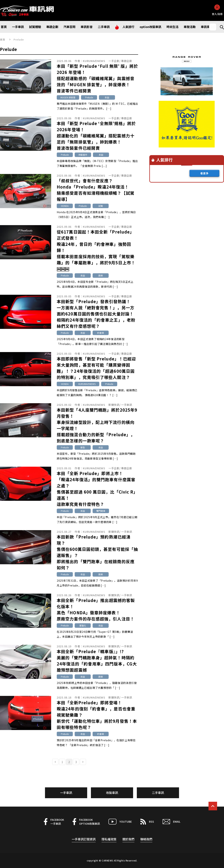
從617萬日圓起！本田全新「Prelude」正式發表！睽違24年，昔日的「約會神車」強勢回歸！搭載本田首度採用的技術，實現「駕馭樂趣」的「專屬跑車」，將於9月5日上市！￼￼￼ (96, 250)
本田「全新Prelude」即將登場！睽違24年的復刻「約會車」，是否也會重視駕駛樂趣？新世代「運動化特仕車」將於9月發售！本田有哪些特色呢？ (97, 715)
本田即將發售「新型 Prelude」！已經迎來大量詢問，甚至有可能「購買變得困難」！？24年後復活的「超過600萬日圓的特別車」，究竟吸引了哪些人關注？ (96, 368)
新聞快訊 (114, 405)
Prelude (89, 97)
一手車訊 (127, 405)
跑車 (101, 275)
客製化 (83, 625)
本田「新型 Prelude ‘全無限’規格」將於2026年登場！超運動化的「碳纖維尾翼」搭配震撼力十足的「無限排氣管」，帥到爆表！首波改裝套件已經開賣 (96, 136)
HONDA (65, 206)
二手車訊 (158, 793)
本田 (107, 97)
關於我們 (128, 839)
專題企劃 (127, 61)
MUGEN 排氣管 (68, 97)
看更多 (204, 173)
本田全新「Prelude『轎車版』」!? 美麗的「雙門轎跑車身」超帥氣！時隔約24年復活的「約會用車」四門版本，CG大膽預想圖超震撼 (97, 661)
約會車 (101, 333)
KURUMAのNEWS (94, 61)
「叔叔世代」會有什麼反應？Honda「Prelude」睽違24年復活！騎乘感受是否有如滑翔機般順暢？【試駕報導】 (96, 190)
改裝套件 (83, 155)
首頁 (3, 39)
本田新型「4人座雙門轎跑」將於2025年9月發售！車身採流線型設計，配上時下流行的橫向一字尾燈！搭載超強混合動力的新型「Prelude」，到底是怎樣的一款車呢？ (97, 425)
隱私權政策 (109, 839)
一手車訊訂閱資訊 (84, 839)
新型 (83, 447)
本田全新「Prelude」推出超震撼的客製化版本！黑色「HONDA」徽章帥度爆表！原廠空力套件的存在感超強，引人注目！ (96, 609)
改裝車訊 (112, 793)
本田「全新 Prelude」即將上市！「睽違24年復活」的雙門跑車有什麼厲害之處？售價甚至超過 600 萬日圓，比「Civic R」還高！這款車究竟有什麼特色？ (97, 489)
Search (220, 27)
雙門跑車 (101, 511)
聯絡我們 (146, 839)
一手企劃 (114, 61)
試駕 (101, 206)
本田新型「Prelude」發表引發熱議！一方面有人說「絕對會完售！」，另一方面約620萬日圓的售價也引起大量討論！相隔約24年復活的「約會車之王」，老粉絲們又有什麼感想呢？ (96, 314)
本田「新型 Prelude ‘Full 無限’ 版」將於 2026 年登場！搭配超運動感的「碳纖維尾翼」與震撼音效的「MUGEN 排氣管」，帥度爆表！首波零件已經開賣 (97, 78)
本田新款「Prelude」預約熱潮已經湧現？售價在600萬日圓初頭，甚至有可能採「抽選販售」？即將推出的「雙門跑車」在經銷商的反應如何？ (97, 552)
